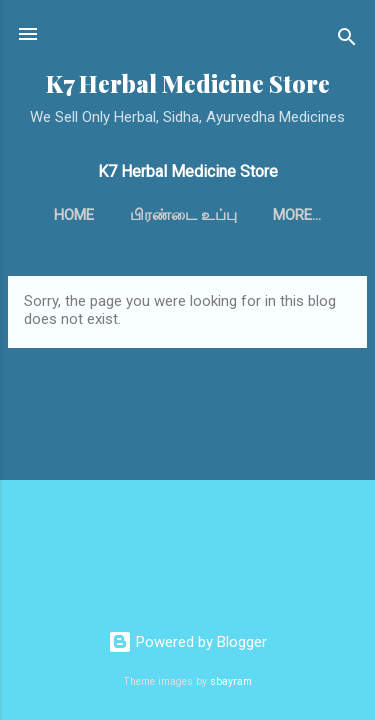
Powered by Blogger (187, 642)
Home (74, 215)
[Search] (347, 40)
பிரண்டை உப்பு (183, 215)
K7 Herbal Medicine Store (188, 83)
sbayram (231, 681)
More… (297, 215)
